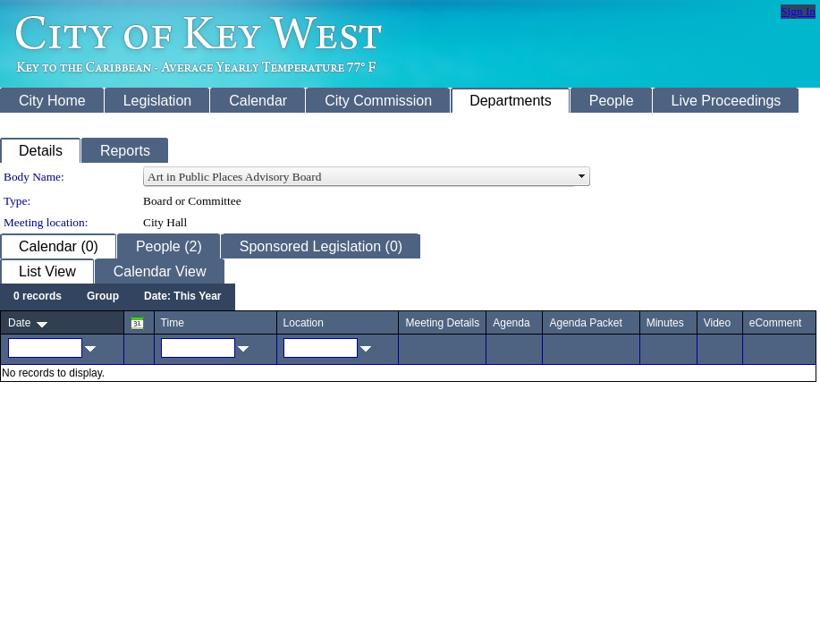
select (582, 177)
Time (173, 323)
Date (19, 323)
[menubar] (118, 297)
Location (304, 323)
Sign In (798, 11)
